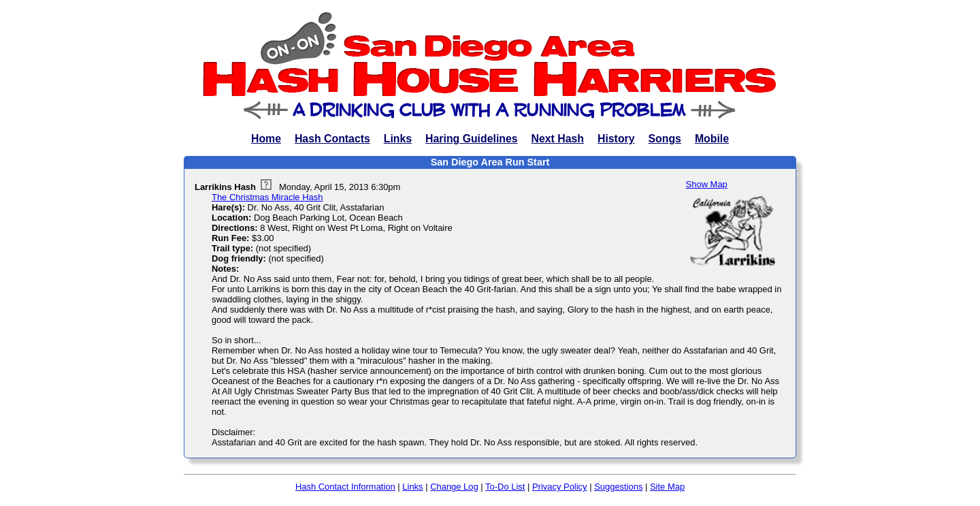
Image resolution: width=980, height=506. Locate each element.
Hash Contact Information (345, 487)
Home (266, 139)
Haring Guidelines (471, 139)
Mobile (712, 139)
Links (398, 139)
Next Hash (558, 139)
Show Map (707, 184)
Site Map (667, 487)
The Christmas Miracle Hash (267, 197)
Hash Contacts (332, 139)
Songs (665, 139)
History (616, 139)
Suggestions (618, 487)
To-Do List (505, 487)
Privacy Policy (560, 487)
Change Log (454, 487)
